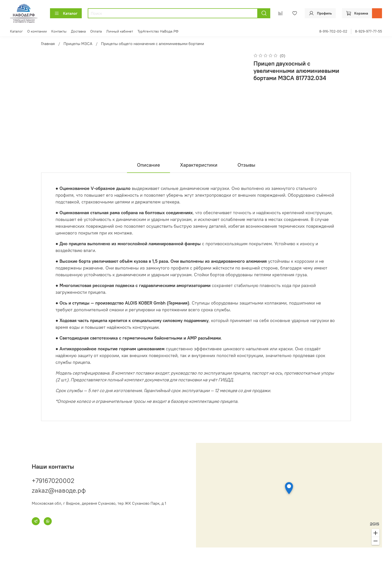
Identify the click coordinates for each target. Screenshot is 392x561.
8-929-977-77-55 (368, 31)
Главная (48, 44)
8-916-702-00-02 (333, 31)
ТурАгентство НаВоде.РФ (158, 31)
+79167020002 (53, 481)
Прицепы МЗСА (78, 44)
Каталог (66, 13)
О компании (37, 31)
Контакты (59, 31)
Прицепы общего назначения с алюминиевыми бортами (152, 44)
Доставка (78, 31)
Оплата (96, 31)
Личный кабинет (120, 31)
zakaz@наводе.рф (59, 490)
